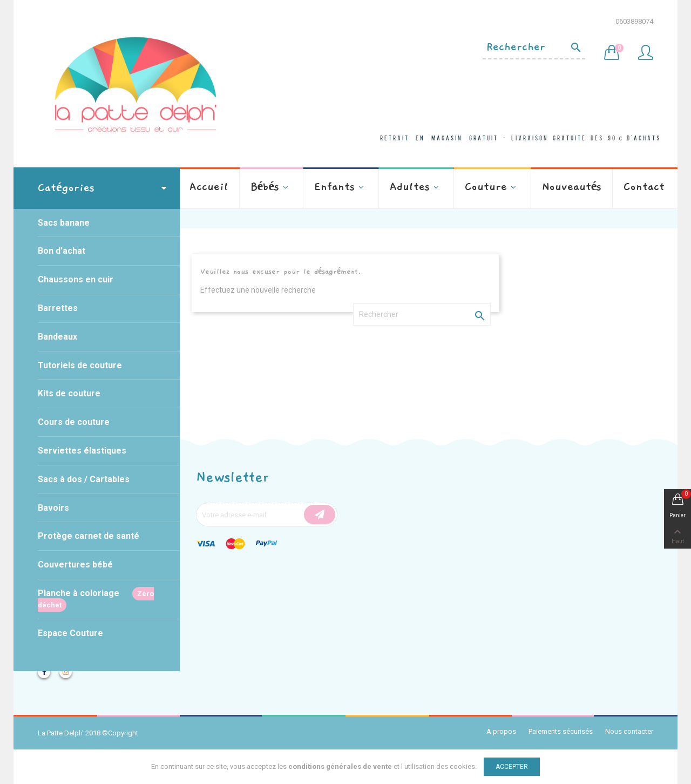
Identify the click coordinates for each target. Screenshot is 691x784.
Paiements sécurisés (561, 731)
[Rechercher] (534, 48)
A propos (501, 731)
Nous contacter (629, 731)
